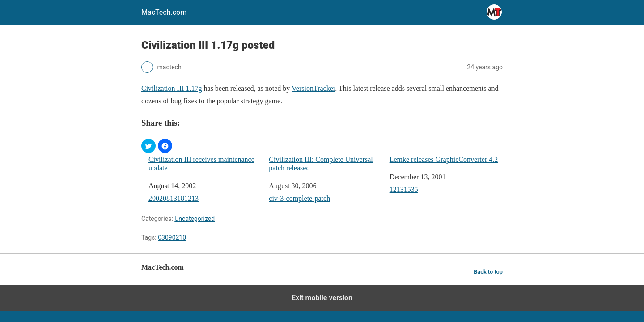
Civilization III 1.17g (172, 88)
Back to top (488, 272)
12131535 (404, 189)
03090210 (172, 237)
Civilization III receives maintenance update (201, 164)
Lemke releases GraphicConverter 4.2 (444, 159)
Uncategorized (195, 219)
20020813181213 (174, 198)
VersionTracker (313, 88)
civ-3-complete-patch (299, 198)
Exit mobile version (322, 298)
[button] (148, 146)
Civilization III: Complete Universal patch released (321, 164)
